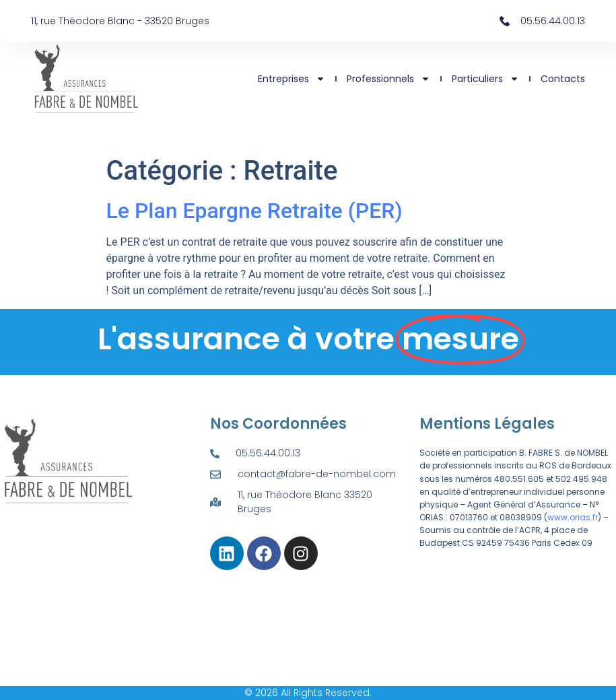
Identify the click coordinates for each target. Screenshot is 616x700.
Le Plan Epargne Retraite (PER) (254, 211)
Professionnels (388, 79)
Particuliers (485, 79)
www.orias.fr (573, 517)
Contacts (563, 79)
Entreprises (292, 79)
